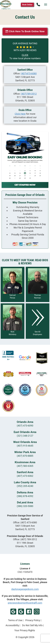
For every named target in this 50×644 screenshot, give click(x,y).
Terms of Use (15, 620)
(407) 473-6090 (25, 426)
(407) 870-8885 (25, 456)
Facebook (29, 612)
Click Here (20, 114)
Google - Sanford (13, 612)
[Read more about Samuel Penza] (13, 284)
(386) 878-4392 (25, 496)
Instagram (37, 612)
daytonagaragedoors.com (25, 589)
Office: (25, 522)
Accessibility (12, 625)
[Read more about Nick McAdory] (13, 321)
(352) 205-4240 (25, 486)
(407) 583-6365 (25, 466)
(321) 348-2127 (25, 436)
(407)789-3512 (29, 94)
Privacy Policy (33, 620)
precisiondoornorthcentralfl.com (25, 603)
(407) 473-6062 (25, 476)
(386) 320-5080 (25, 506)
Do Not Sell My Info (32, 625)
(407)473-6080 (29, 74)
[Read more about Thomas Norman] (38, 284)
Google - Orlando (21, 612)
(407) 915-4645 (25, 446)
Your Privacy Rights (25, 630)
